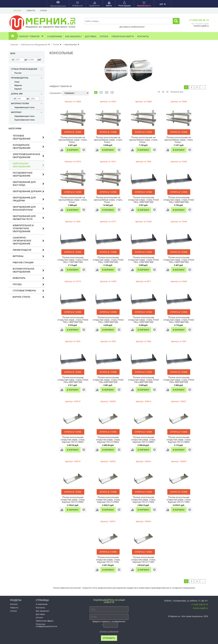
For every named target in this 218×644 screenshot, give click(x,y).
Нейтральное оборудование (28, 165)
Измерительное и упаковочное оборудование (28, 228)
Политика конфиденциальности (46, 625)
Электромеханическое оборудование (28, 156)
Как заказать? (73, 36)
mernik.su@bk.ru (200, 608)
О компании (55, 36)
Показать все (177, 92)
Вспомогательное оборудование (28, 270)
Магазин (17, 11)
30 (163, 92)
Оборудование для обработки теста (28, 218)
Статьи (43, 11)
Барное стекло (28, 297)
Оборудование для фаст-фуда (28, 184)
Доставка (91, 36)
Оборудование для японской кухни (28, 208)
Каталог (14, 604)
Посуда (28, 284)
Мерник (17, 85)
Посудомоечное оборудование (28, 174)
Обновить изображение (109, 632)
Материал (27, 112)
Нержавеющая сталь (23, 107)
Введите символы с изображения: (109, 621)
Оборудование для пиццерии (28, 199)
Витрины (28, 256)
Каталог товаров (32, 36)
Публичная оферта (123, 36)
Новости (31, 11)
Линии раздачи (28, 250)
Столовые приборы (28, 291)
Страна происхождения (27, 69)
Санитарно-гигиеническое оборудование (28, 241)
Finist (15, 82)
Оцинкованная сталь (23, 120)
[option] (116, 70)
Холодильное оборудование (28, 146)
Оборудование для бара (28, 191)
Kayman (17, 89)
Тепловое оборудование (28, 137)
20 (159, 92)
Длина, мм (27, 94)
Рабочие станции (23, 262)
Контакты (143, 36)
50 (167, 92)
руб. (163, 4)
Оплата (104, 36)
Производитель (27, 78)
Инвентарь (28, 278)
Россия (16, 73)
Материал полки (27, 103)
